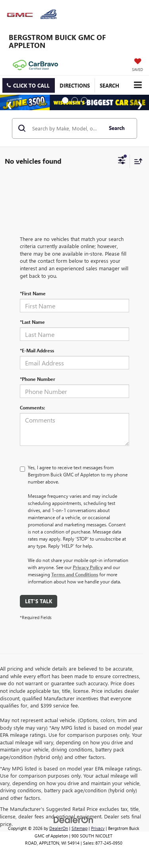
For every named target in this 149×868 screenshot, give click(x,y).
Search (117, 128)
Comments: (32, 407)
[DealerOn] (74, 819)
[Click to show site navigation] (138, 85)
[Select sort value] (136, 161)
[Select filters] (122, 161)
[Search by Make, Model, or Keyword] (66, 128)
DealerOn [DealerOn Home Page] (59, 828)
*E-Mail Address (37, 350)
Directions (75, 85)
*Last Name (32, 322)
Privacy (98, 828)
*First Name (33, 293)
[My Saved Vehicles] (137, 65)
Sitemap (79, 828)
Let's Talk (39, 601)
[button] (29, 85)
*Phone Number (38, 379)
